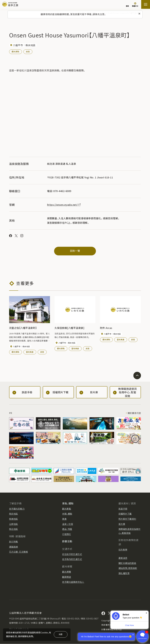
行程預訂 (67, 534)
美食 (64, 519)
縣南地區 (14, 519)
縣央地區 (14, 514)
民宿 (28, 51)
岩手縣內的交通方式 (72, 559)
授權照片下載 (125, 514)
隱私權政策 (124, 573)
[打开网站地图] (146, 4)
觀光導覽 (67, 572)
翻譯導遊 (67, 577)
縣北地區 (14, 529)
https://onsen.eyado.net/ (64, 205)
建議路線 (14, 547)
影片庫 (122, 524)
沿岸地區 (14, 524)
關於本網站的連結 (127, 563)
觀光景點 (16, 51)
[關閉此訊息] (139, 14)
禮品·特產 (67, 529)
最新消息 (123, 558)
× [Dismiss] (146, 613)
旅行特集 (14, 542)
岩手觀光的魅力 (17, 509)
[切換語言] (135, 5)
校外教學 (123, 550)
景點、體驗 (68, 503)
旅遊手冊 (123, 509)
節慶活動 (67, 541)
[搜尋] (127, 5)
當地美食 (30, 352)
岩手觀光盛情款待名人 (73, 582)
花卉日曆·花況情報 (18, 552)
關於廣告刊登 (134, 413)
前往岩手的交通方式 (72, 554)
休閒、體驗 (67, 514)
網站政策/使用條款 (128, 568)
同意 (61, 634)
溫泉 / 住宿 (68, 524)
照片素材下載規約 (127, 519)
